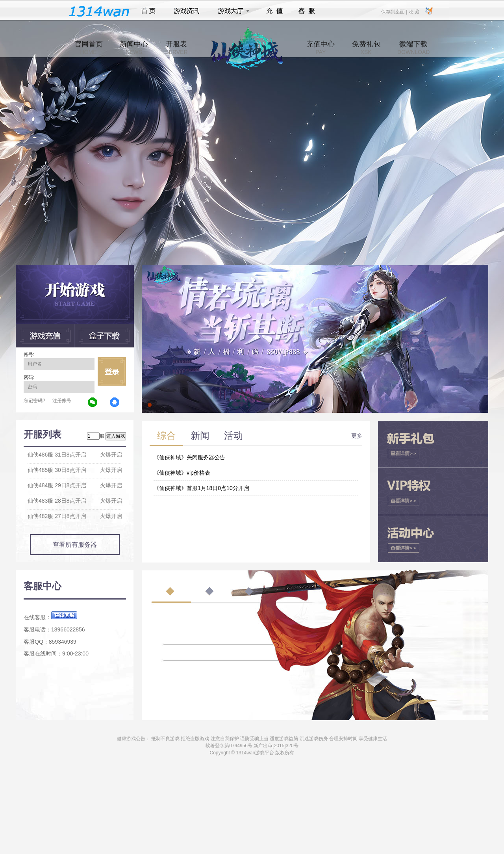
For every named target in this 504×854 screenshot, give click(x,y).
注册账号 (62, 401)
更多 (357, 436)
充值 (274, 11)
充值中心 (321, 48)
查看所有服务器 (75, 545)
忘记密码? (34, 401)
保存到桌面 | (395, 11)
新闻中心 (134, 48)
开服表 (176, 48)
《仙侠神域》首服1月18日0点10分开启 (201, 488)
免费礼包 (366, 48)
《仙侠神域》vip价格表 (182, 473)
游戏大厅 (232, 11)
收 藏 (414, 11)
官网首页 (89, 48)
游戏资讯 (187, 11)
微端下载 (413, 48)
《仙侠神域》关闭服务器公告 (189, 457)
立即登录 (112, 371)
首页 (148, 11)
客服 (307, 11)
